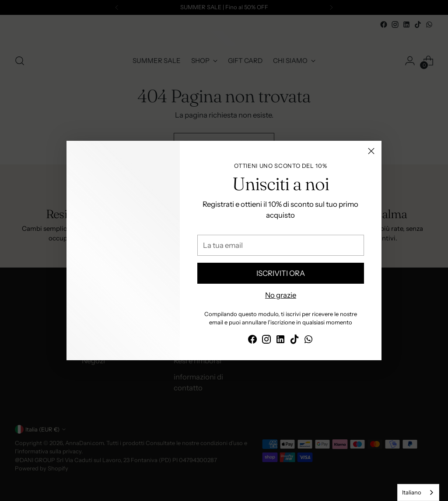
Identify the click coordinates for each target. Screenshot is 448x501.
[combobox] (418, 492)
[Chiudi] (371, 151)
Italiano (412, 492)
